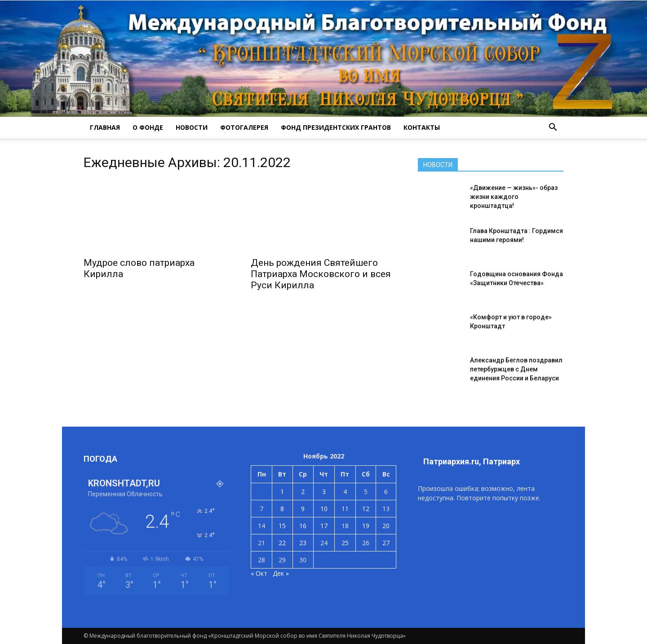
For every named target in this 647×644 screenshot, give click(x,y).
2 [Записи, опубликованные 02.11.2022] (303, 492)
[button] (553, 128)
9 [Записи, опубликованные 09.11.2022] (303, 509)
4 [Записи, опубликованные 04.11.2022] (345, 492)
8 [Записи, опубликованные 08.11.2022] (282, 509)
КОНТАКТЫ (422, 127)
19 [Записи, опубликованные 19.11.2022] (366, 526)
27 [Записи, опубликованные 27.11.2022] (386, 543)
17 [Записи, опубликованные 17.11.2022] (324, 526)
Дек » (281, 573)
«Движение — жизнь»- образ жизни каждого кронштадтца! (514, 197)
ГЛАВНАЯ (105, 127)
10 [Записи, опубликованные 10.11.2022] (324, 509)
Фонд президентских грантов (336, 127)
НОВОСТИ (192, 127)
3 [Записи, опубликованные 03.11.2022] (324, 492)
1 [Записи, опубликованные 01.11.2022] (282, 492)
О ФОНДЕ (148, 127)
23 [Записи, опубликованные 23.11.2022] (303, 543)
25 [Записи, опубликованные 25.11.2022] (345, 543)
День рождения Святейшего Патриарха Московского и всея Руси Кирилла (321, 274)
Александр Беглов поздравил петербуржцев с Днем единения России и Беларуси (516, 369)
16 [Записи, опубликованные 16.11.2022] (303, 526)
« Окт (259, 573)
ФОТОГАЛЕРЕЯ (244, 127)
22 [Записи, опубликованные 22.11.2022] (282, 543)
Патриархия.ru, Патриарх (472, 461)
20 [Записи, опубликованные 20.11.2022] (386, 526)
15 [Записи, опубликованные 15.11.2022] (282, 526)
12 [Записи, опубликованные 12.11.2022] (366, 509)
